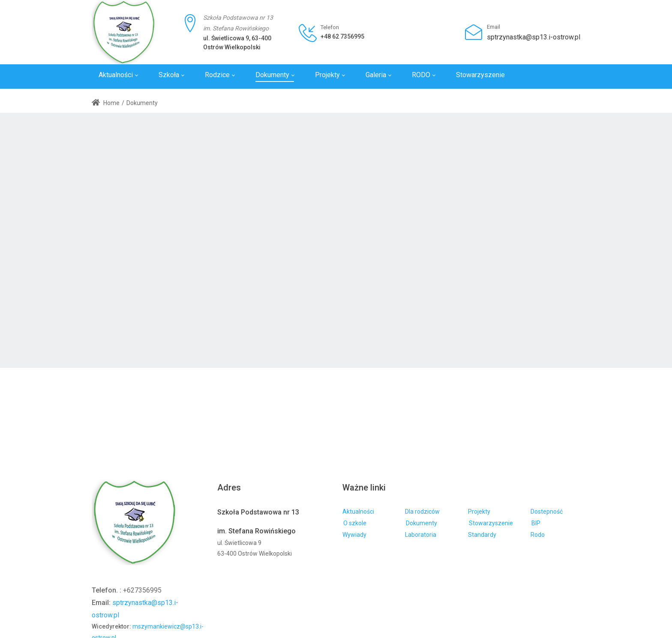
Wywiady (354, 535)
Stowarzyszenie (491, 523)
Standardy (482, 535)
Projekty (479, 512)
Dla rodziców (422, 512)
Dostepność (547, 512)
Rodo (538, 535)
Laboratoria (421, 535)
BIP (536, 523)
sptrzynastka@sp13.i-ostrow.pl (534, 37)
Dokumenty (421, 523)
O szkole (355, 523)
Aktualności (358, 512)
